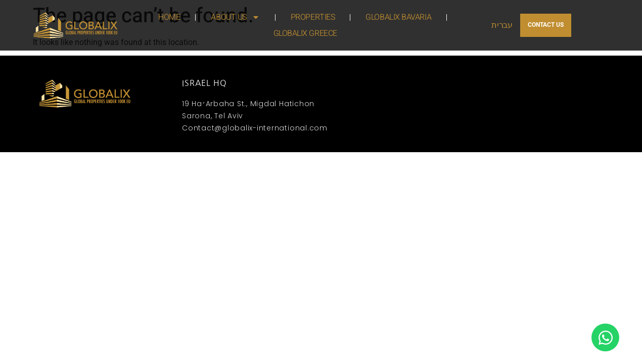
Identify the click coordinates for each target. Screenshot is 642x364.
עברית (502, 25)
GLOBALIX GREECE (305, 33)
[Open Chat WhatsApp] (605, 337)
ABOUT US (235, 17)
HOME (169, 17)
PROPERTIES (313, 17)
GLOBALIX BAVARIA (398, 17)
